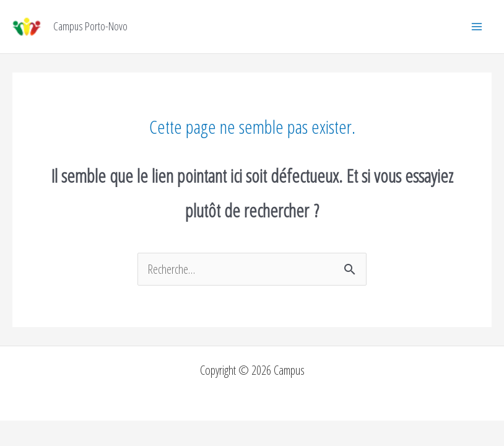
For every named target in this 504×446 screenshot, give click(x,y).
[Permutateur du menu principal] (477, 27)
